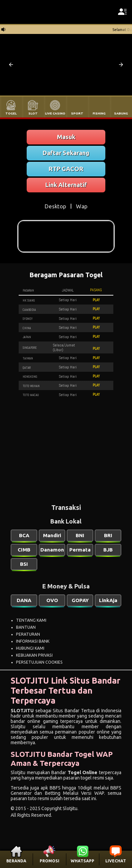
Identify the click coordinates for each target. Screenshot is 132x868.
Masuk (66, 137)
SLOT (33, 113)
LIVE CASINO (55, 113)
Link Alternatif (66, 185)
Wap (82, 206)
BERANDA (16, 861)
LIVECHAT (116, 861)
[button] (11, 65)
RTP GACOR (66, 169)
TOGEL (11, 113)
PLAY (96, 300)
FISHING (99, 113)
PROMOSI (49, 861)
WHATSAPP (82, 861)
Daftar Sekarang (66, 153)
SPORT (77, 113)
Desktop (55, 206)
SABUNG (121, 113)
